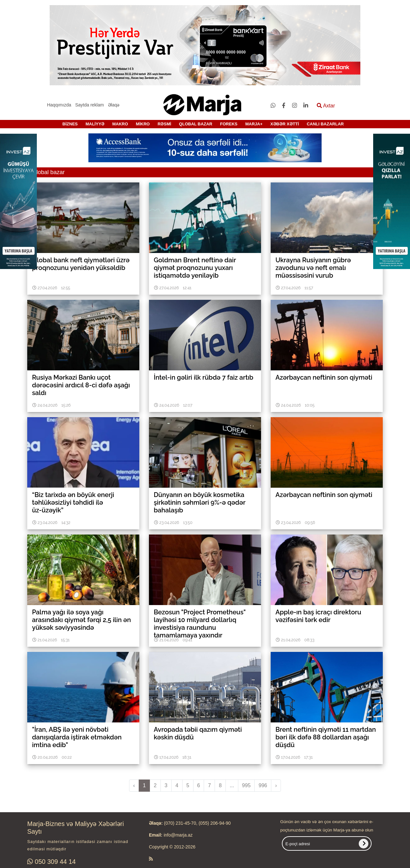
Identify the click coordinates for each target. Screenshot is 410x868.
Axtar (326, 106)
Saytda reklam (90, 105)
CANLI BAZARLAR (325, 124)
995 (246, 785)
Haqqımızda (59, 105)
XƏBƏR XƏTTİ (285, 124)
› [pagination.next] (276, 785)
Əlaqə (114, 105)
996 (263, 785)
